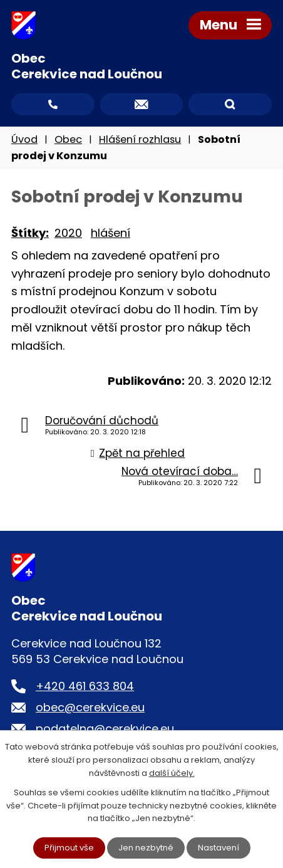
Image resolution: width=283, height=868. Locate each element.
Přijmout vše (69, 848)
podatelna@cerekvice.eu (105, 729)
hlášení (111, 233)
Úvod (24, 139)
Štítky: (30, 233)
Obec (68, 139)
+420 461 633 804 (85, 686)
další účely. (172, 773)
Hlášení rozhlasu (140, 139)
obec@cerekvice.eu (90, 707)
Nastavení (219, 848)
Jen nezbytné (146, 848)
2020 (68, 233)
